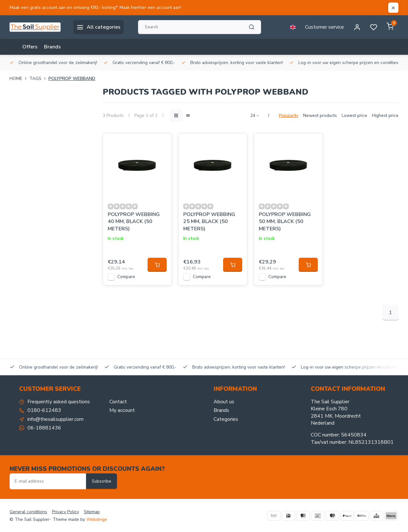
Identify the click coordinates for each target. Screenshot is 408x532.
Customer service (324, 27)
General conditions (28, 512)
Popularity (289, 115)
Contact (118, 402)
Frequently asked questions (59, 402)
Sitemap (92, 512)
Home (19, 79)
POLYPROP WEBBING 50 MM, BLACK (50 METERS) (285, 222)
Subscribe (102, 481)
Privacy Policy (66, 512)
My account (122, 410)
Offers (30, 47)
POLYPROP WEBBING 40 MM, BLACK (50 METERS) (134, 222)
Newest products (320, 115)
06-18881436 (44, 428)
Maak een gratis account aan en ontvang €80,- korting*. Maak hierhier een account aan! (95, 7)
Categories (226, 419)
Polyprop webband (72, 79)
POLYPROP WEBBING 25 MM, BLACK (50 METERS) (209, 222)
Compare (126, 277)
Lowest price (354, 115)
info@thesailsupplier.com (55, 419)
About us (224, 402)
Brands (52, 47)
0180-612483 (44, 410)
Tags (39, 79)
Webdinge (97, 519)
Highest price (385, 115)
